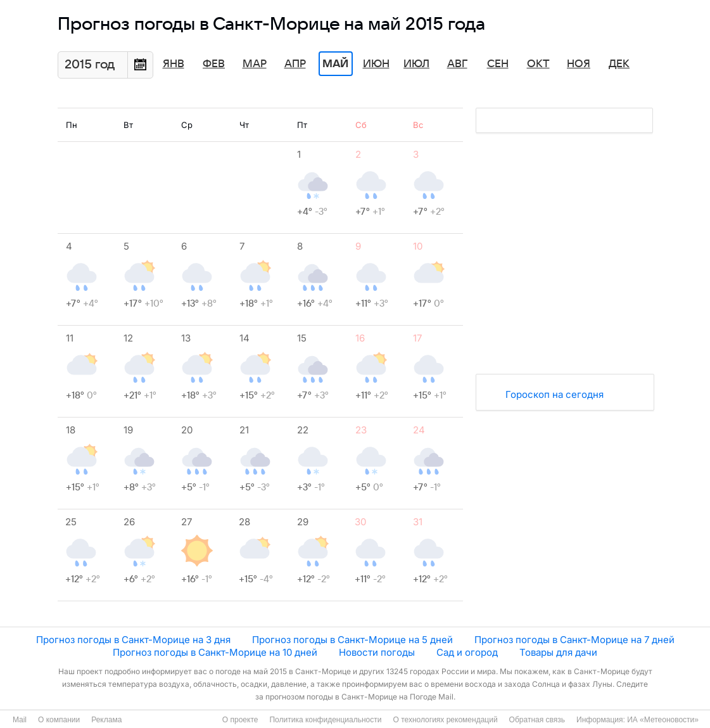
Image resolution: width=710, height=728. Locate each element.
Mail (20, 720)
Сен (498, 64)
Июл (416, 64)
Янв (174, 64)
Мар (255, 64)
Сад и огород (467, 652)
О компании (59, 720)
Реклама (106, 720)
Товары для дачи (558, 652)
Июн (376, 64)
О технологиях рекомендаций (445, 720)
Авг (457, 64)
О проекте (240, 720)
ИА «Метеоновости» (663, 720)
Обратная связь (537, 720)
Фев (214, 64)
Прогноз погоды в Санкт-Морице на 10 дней (215, 652)
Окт (538, 64)
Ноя (579, 64)
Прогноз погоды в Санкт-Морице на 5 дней (352, 640)
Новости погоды (377, 652)
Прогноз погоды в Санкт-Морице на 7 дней (574, 640)
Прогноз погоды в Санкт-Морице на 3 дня (133, 640)
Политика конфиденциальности (325, 720)
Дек (619, 64)
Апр (295, 64)
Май (335, 64)
